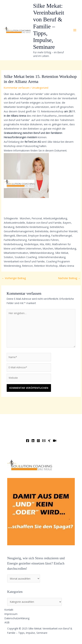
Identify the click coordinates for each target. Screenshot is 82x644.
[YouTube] (55, 441)
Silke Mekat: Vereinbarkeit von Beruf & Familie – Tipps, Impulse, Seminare (49, 26)
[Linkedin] (33, 441)
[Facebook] (28, 441)
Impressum (11, 614)
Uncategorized (40, 88)
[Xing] (49, 441)
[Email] (44, 441)
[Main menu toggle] (75, 30)
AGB (7, 622)
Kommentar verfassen (17, 88)
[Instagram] (38, 441)
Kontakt (9, 610)
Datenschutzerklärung (17, 618)
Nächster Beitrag (69, 278)
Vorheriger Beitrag (14, 278)
